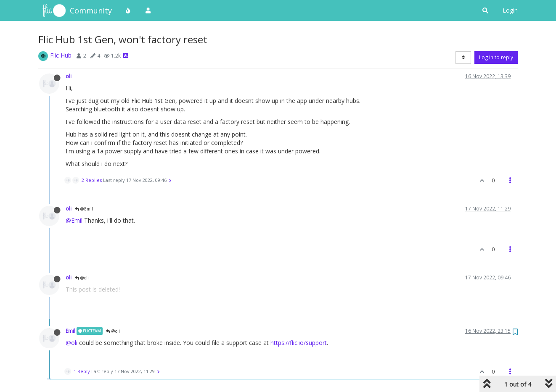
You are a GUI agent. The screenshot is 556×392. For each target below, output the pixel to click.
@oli (82, 278)
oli (69, 76)
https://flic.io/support (299, 343)
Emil (70, 331)
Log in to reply (496, 57)
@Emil (84, 209)
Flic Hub (61, 55)
